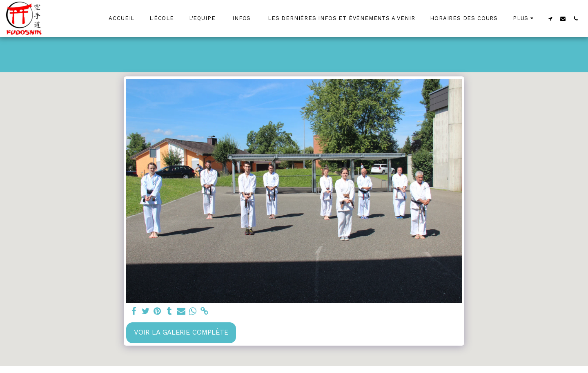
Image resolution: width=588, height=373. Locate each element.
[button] (550, 18)
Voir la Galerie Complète (181, 332)
